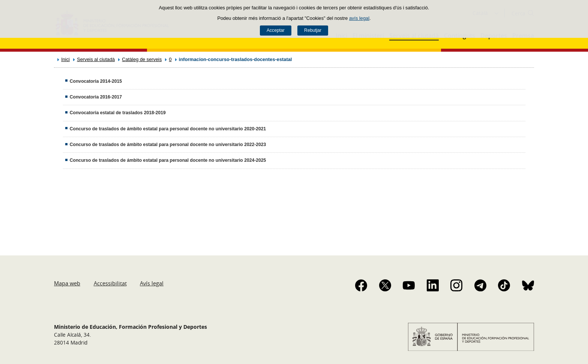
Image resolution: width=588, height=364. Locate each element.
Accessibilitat (110, 283)
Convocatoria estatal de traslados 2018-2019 (118, 113)
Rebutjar (313, 30)
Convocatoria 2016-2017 (96, 97)
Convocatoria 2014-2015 (96, 81)
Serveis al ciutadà (96, 59)
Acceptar (276, 30)
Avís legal (152, 283)
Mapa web (67, 283)
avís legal (359, 18)
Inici (65, 59)
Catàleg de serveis (142, 59)
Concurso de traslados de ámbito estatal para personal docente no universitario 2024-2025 (168, 160)
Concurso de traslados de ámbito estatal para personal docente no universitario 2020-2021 (168, 129)
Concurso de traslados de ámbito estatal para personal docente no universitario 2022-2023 (168, 145)
